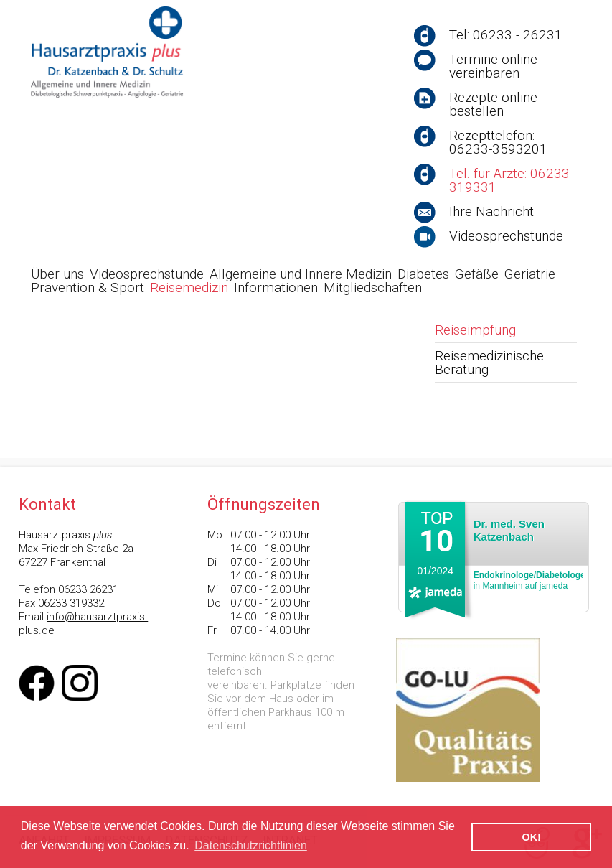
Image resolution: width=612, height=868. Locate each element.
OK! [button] (531, 837)
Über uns (57, 274)
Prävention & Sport (88, 288)
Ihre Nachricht (491, 211)
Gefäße (477, 274)
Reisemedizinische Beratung (489, 363)
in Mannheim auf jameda (529, 580)
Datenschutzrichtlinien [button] (251, 845)
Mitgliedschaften (373, 288)
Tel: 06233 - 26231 (506, 35)
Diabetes (423, 274)
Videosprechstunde (506, 236)
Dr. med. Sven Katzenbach (509, 530)
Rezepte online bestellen (493, 104)
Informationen (276, 288)
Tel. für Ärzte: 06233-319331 (511, 180)
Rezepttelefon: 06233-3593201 (498, 142)
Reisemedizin (189, 288)
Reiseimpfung (475, 330)
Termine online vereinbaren (493, 66)
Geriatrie (530, 274)
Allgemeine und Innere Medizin (301, 274)
